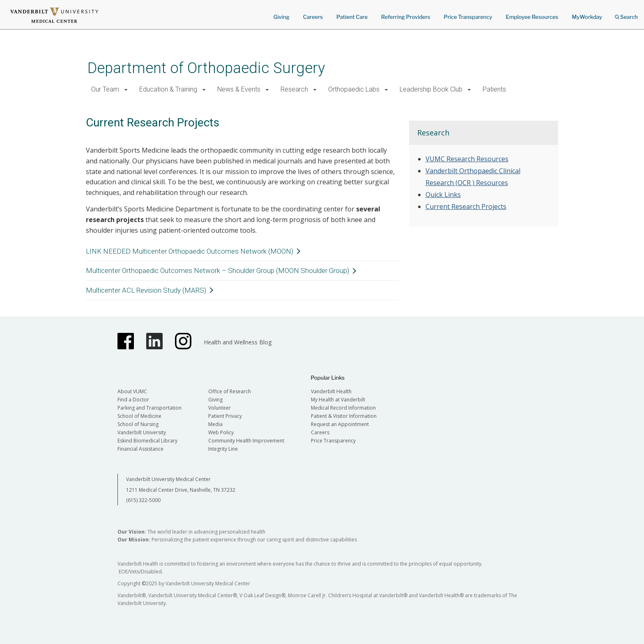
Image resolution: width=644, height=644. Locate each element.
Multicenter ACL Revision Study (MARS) (146, 290)
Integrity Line (223, 449)
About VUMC (132, 391)
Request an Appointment (340, 424)
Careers (313, 17)
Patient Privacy (225, 416)
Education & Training (168, 89)
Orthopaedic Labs (354, 89)
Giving (282, 17)
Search (626, 14)
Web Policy (221, 432)
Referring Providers (406, 17)
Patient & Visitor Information (344, 416)
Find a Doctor (133, 400)
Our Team (105, 89)
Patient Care (352, 17)
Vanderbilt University (142, 432)
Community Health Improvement (246, 441)
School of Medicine (139, 416)
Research (294, 89)
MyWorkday (587, 17)
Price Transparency (468, 17)
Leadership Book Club (431, 89)
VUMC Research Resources (467, 159)
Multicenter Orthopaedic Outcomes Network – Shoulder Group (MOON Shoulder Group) (217, 270)
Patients (494, 89)
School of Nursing (138, 424)
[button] (126, 90)
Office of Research (230, 391)
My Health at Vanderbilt (338, 400)
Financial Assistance (140, 449)
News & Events (239, 89)
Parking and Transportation (149, 408)
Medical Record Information (343, 408)
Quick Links (443, 195)
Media (215, 424)
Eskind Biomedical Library (147, 441)
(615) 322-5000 (143, 500)
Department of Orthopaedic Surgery (206, 68)
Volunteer (220, 408)
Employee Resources (532, 17)
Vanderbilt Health (331, 391)
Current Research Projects (466, 206)
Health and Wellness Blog (238, 342)
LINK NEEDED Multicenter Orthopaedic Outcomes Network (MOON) (190, 251)
